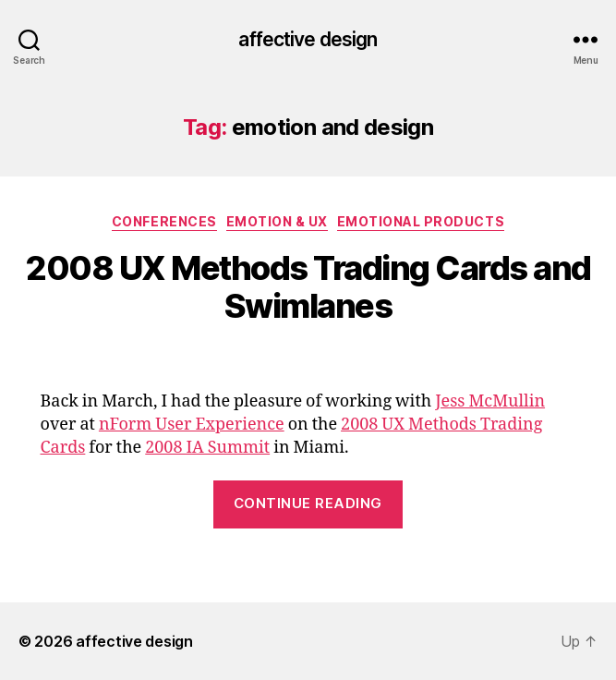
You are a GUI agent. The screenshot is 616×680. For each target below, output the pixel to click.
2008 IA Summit (207, 448)
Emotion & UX (277, 221)
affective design (308, 39)
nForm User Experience (192, 425)
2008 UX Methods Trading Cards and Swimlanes (308, 287)
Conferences (164, 221)
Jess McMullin (490, 401)
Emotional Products (421, 221)
